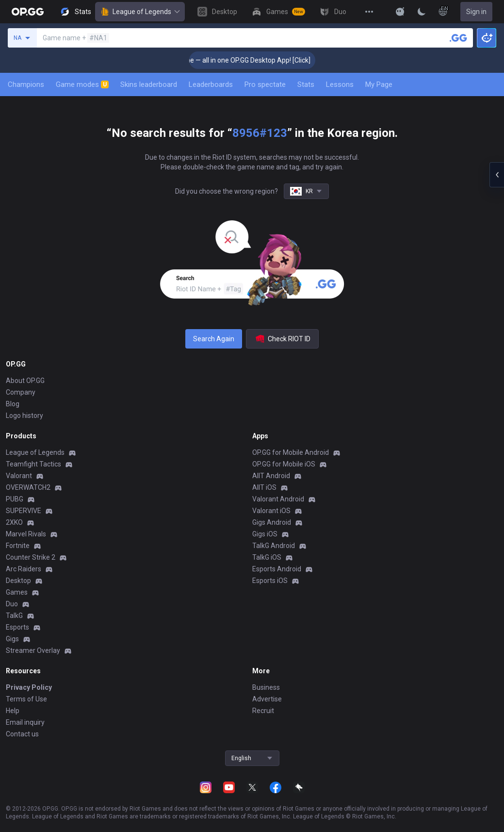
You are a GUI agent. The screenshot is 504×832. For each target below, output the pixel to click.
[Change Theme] (422, 12)
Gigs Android (272, 522)
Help (13, 711)
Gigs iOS (265, 534)
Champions (26, 84)
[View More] (369, 12)
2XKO (14, 522)
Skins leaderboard (149, 84)
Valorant (19, 476)
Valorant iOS (271, 511)
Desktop (18, 581)
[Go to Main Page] (28, 12)
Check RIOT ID (282, 339)
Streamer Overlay (33, 650)
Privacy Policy (29, 687)
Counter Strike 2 (31, 557)
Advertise (267, 699)
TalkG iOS (267, 557)
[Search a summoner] (458, 38)
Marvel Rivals (26, 534)
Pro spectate (265, 84)
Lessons (340, 84)
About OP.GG (25, 381)
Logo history (24, 416)
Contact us (22, 734)
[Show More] (400, 12)
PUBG (15, 499)
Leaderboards (211, 84)
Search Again (214, 339)
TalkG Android (274, 546)
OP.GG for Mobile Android (291, 452)
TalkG (14, 616)
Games (17, 592)
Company (21, 392)
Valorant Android (278, 499)
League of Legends (140, 12)
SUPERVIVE (24, 511)
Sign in (476, 12)
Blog (13, 404)
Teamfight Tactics (33, 464)
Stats (306, 84)
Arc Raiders (24, 569)
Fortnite (18, 546)
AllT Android (271, 476)
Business (266, 687)
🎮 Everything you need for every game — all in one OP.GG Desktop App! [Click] (205, 60)
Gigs (12, 639)
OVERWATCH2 (28, 487)
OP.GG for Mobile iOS (284, 464)
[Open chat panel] (497, 175)
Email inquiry (25, 722)
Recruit (263, 711)
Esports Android (277, 569)
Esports (17, 627)
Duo (12, 604)
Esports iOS (270, 581)
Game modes (82, 84)
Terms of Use (26, 699)
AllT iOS (264, 487)
